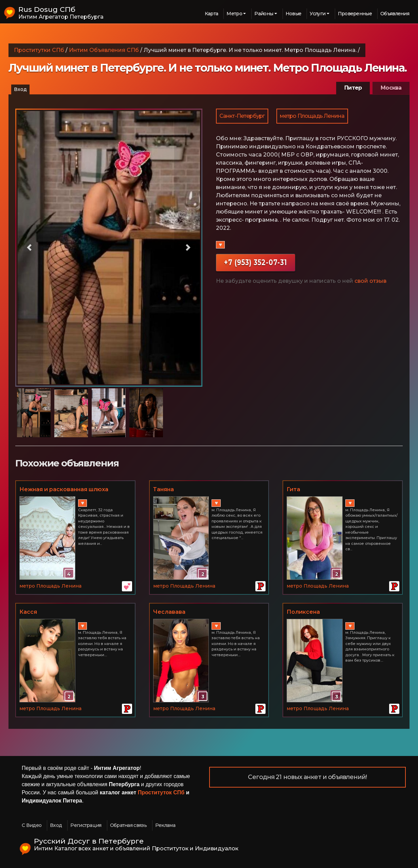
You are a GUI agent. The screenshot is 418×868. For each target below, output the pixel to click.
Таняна (163, 489)
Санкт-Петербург (242, 116)
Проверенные (355, 14)
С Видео (32, 825)
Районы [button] (264, 14)
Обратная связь (128, 825)
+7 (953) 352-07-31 (256, 262)
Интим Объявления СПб (104, 50)
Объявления (395, 14)
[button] (29, 248)
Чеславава (169, 612)
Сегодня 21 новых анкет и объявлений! (307, 777)
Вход (20, 89)
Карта (212, 14)
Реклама (165, 825)
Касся (28, 612)
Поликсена (303, 612)
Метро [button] (234, 14)
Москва (391, 88)
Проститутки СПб (39, 50)
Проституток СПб (161, 792)
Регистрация (86, 825)
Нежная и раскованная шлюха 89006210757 (64, 490)
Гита (293, 489)
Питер (353, 88)
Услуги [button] (317, 14)
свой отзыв (370, 281)
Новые (294, 14)
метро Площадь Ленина (312, 116)
